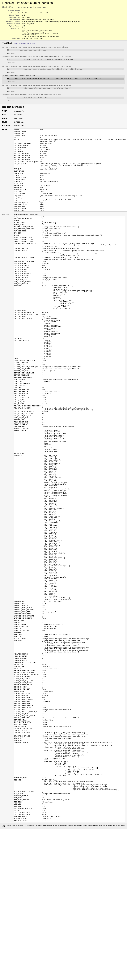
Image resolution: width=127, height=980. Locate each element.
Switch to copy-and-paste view (24, 45)
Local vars (11, 55)
